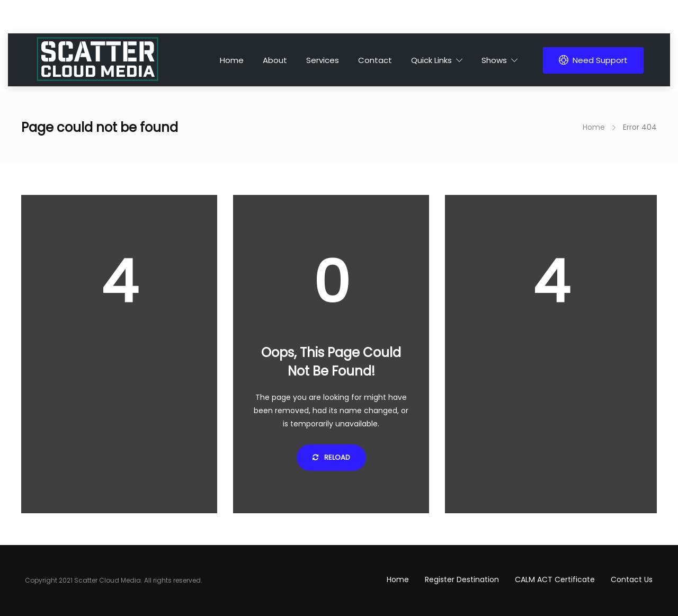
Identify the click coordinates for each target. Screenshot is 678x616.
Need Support (593, 60)
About (275, 60)
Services (323, 60)
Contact (375, 60)
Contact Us (632, 579)
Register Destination (462, 579)
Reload (331, 457)
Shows (494, 60)
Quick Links (431, 60)
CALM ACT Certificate (555, 579)
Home (232, 60)
